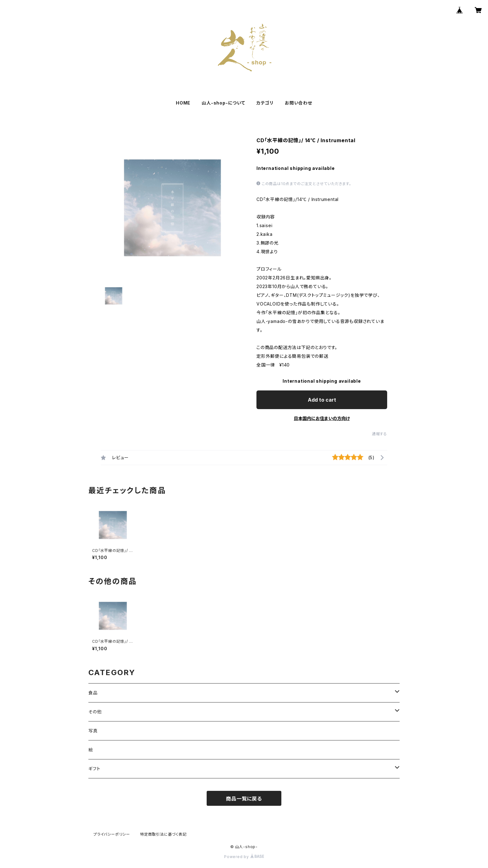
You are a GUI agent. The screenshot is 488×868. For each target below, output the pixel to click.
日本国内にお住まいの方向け (322, 418)
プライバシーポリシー (112, 834)
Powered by (244, 857)
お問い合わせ (298, 103)
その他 (95, 712)
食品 (93, 693)
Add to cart (322, 400)
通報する (380, 434)
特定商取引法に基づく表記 (163, 834)
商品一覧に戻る (244, 799)
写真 (93, 731)
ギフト (94, 769)
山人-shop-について (223, 103)
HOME (183, 103)
